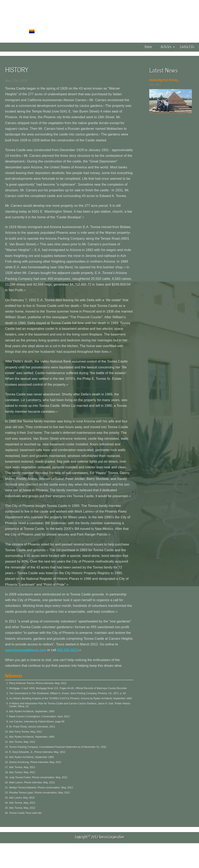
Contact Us (187, 47)
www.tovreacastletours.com (26, 650)
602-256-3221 (68, 650)
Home (149, 47)
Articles (168, 47)
